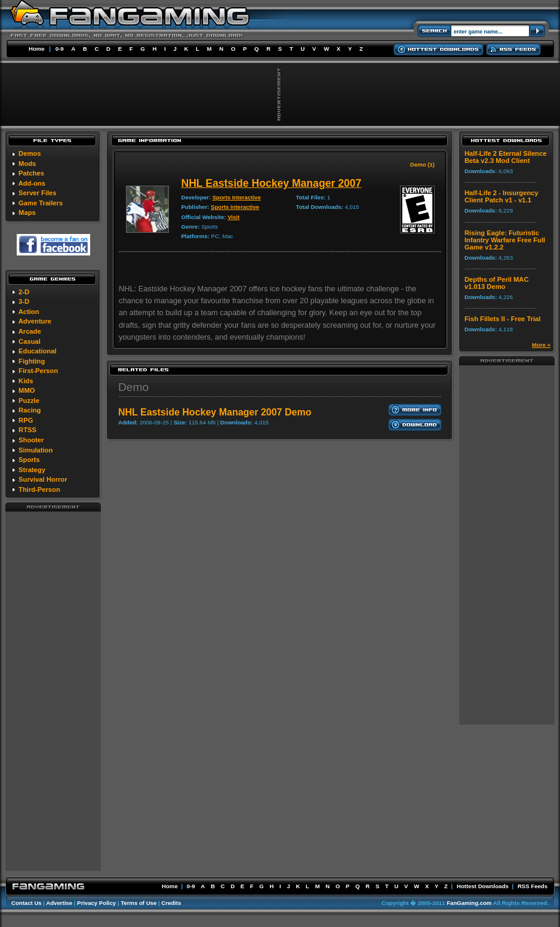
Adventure (35, 321)
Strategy (32, 470)
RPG (26, 420)
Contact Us (27, 903)
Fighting (32, 361)
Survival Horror (43, 479)
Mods (27, 164)
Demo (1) (422, 164)
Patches (31, 173)
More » (541, 345)
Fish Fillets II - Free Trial (502, 319)
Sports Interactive (237, 197)
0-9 (60, 49)
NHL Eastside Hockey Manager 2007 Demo (215, 412)
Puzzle (29, 401)
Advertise (59, 903)
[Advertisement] (53, 691)
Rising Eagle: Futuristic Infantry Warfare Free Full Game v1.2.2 (505, 240)
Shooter (31, 440)
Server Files (37, 193)
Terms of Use (139, 903)
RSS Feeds (533, 886)
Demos (30, 153)
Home (37, 49)
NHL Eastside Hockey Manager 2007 (271, 183)
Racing (30, 410)
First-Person (38, 371)
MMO (27, 390)
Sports (29, 460)
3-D (24, 301)
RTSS (27, 430)
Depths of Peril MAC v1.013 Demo (497, 283)
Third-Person (39, 489)
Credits (171, 903)
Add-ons (32, 183)
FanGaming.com (469, 903)
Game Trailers (41, 203)
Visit (233, 217)
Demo (133, 387)
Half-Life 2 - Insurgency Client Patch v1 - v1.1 (501, 196)
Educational (37, 351)
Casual (30, 341)
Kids (26, 381)
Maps (27, 212)
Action (29, 312)
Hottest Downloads (483, 886)
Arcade (30, 331)
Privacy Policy (96, 903)
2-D (24, 292)
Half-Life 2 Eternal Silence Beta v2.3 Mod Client (505, 157)
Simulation (36, 450)
